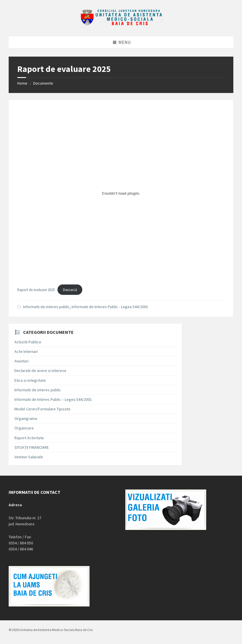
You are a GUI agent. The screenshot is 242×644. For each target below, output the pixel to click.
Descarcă (70, 290)
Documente (43, 83)
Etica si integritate (30, 380)
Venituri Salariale (29, 457)
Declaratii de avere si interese (40, 371)
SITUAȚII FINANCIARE (32, 447)
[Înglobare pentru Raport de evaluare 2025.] (121, 193)
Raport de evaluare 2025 (36, 290)
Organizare (24, 428)
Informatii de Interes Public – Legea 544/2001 (53, 399)
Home (22, 83)
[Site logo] (121, 25)
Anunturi (22, 361)
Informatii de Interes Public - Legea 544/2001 (110, 307)
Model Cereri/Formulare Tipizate (42, 409)
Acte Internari (26, 351)
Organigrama (26, 418)
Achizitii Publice (28, 342)
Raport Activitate (29, 438)
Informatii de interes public (46, 307)
